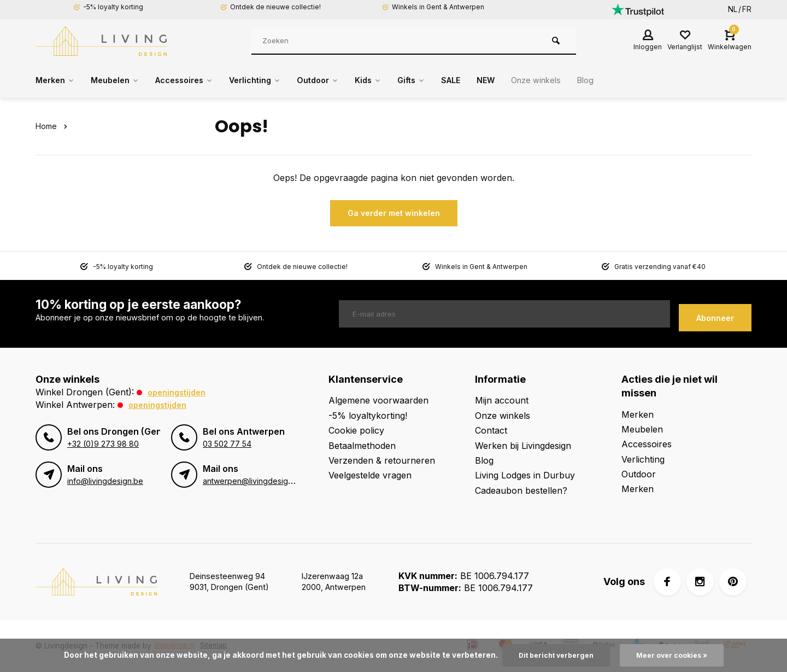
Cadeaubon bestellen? (521, 490)
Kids (397, 80)
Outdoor (343, 80)
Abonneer (715, 314)
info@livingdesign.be (103, 481)
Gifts (443, 80)
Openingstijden (180, 392)
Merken (57, 80)
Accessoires (197, 80)
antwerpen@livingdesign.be (251, 481)
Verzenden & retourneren (382, 460)
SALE (486, 80)
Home (53, 126)
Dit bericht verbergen (553, 655)
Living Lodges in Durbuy (525, 475)
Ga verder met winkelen (394, 213)
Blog (631, 80)
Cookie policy (356, 430)
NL (733, 9)
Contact (491, 430)
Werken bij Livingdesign (523, 445)
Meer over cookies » (676, 655)
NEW (523, 80)
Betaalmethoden (362, 445)
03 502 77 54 (226, 444)
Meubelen (122, 80)
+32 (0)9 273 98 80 (102, 444)
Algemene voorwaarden (378, 400)
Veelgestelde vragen (370, 475)
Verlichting (275, 80)
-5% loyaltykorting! (368, 415)
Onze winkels (577, 80)
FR (747, 9)
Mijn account (502, 400)
